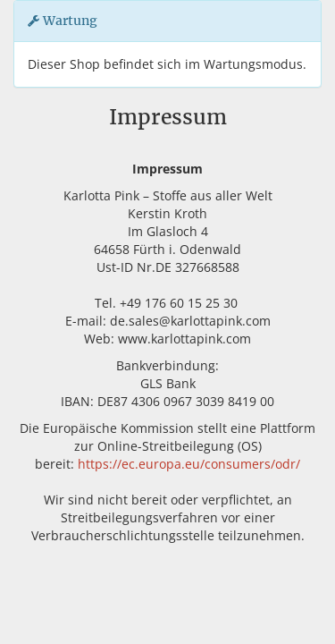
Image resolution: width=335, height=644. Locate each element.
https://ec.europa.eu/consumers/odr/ (189, 464)
